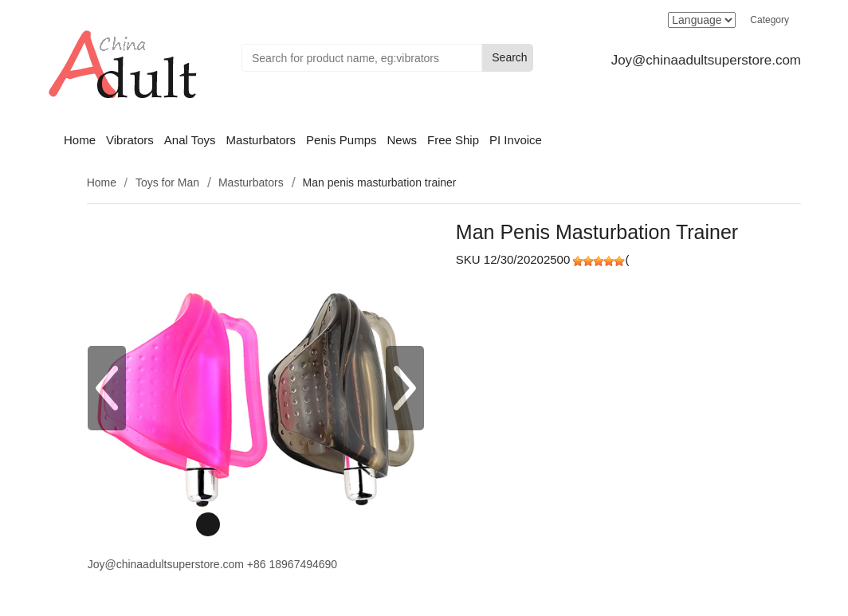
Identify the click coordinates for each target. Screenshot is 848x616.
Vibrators (130, 140)
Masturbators (261, 140)
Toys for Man (167, 182)
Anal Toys (190, 140)
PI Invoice (516, 140)
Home (80, 140)
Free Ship (453, 140)
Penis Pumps (341, 140)
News (402, 140)
